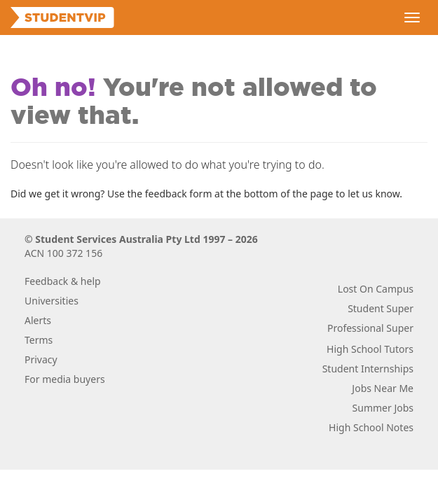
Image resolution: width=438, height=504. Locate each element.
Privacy (41, 359)
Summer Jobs (383, 408)
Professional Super (370, 328)
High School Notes (371, 427)
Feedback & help (63, 281)
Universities (52, 301)
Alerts (38, 320)
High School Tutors (370, 349)
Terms (39, 340)
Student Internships (368, 369)
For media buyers (65, 379)
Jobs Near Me (383, 388)
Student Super (381, 308)
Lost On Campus (376, 289)
